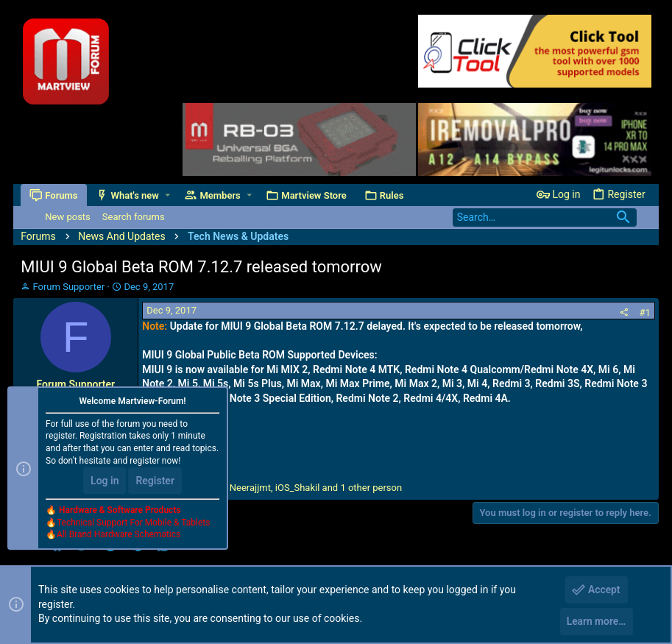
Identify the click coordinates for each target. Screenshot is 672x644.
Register (155, 483)
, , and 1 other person (282, 488)
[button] (167, 195)
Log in (105, 483)
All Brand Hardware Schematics (119, 537)
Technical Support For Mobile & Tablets (133, 524)
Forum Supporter (69, 287)
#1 (644, 312)
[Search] (545, 217)
